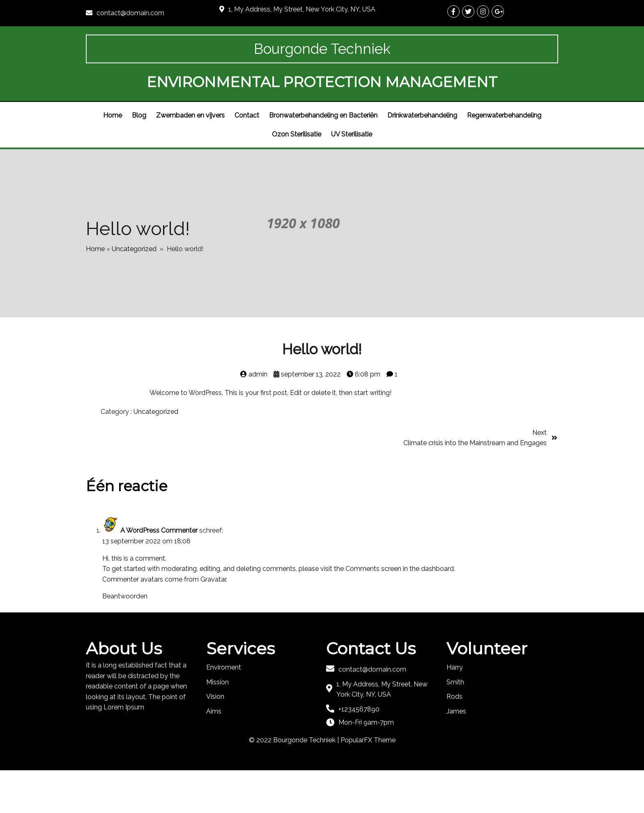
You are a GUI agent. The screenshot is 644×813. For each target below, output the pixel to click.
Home (95, 289)
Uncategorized (134, 289)
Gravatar (213, 622)
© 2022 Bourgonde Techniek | (295, 783)
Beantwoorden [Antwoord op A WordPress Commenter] (125, 639)
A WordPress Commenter (159, 574)
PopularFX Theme (368, 783)
